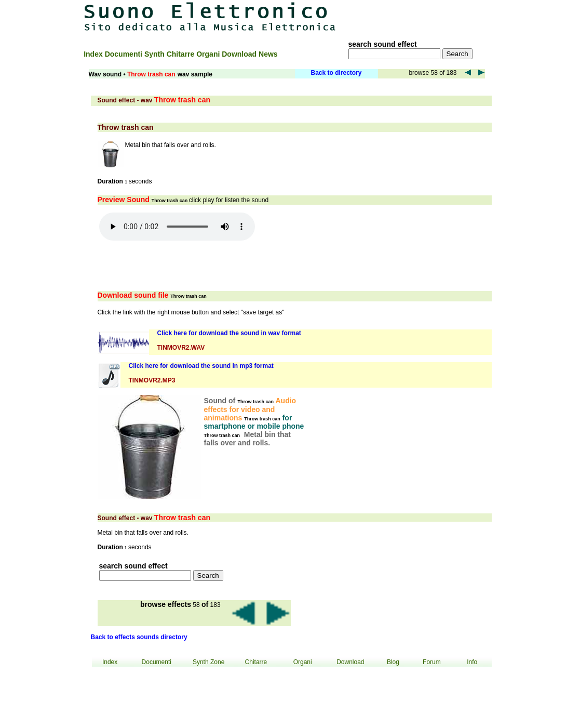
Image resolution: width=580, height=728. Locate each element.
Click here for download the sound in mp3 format (201, 366)
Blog (393, 662)
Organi (209, 54)
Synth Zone (208, 662)
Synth (156, 54)
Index (94, 54)
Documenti (125, 54)
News (268, 54)
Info (472, 662)
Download (240, 54)
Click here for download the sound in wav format (229, 333)
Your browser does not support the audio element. (177, 227)
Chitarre (182, 54)
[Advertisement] (425, 17)
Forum (432, 662)
